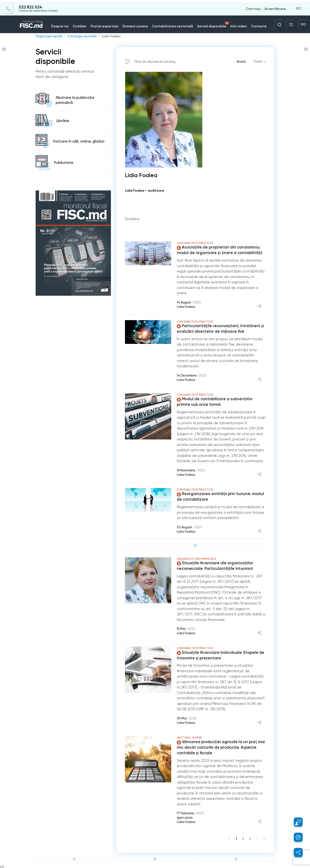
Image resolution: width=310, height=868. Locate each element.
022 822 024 (30, 5)
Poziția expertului (108, 24)
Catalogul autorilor (81, 36)
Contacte (254, 24)
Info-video (235, 24)
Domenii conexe (137, 24)
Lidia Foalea (110, 36)
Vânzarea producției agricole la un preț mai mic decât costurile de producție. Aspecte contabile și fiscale (220, 747)
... (257, 837)
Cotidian (84, 24)
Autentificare (275, 7)
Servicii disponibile (211, 23)
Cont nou (253, 7)
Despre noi (66, 24)
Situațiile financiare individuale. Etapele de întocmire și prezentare (220, 655)
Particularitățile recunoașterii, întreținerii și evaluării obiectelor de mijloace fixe (220, 328)
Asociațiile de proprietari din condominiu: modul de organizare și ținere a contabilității (219, 250)
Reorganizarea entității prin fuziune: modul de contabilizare (220, 496)
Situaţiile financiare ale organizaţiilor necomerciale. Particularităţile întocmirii (214, 565)
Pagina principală (49, 36)
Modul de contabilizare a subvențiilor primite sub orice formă (214, 401)
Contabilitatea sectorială (172, 24)
